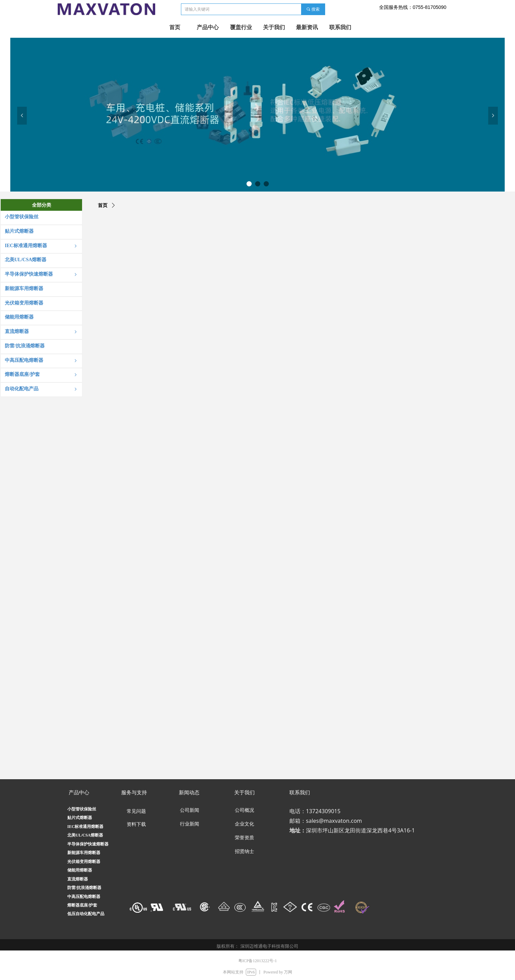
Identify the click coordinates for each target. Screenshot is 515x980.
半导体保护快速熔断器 (88, 844)
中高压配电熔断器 (84, 897)
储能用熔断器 (80, 870)
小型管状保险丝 (82, 809)
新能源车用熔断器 (84, 853)
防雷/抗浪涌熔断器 (84, 888)
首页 (103, 205)
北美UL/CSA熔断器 (85, 835)
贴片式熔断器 (80, 818)
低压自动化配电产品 (86, 914)
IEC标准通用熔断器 (85, 827)
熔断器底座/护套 (82, 905)
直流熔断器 (78, 879)
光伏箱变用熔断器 (84, 862)
